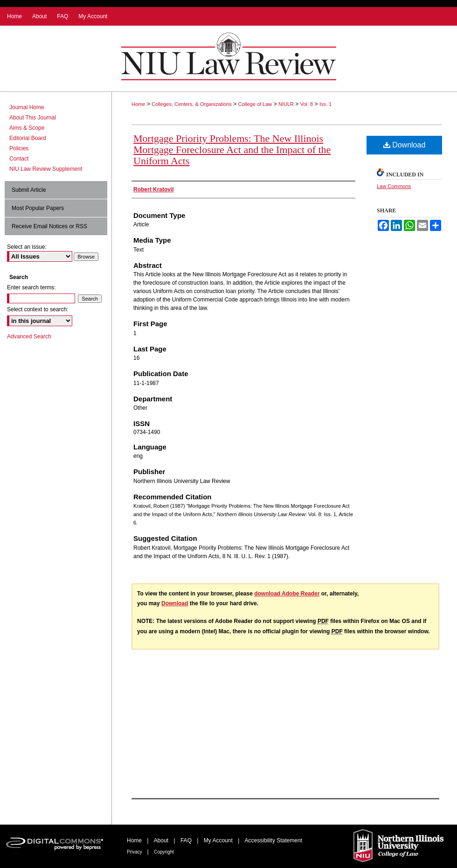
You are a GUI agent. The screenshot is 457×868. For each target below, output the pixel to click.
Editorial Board (28, 138)
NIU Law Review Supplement (46, 169)
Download (405, 145)
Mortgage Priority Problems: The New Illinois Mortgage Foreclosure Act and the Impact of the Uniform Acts (232, 150)
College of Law (255, 104)
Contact (19, 159)
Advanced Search (29, 336)
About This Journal (33, 118)
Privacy (135, 852)
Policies (19, 148)
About (162, 840)
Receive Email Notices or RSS (49, 226)
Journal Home (27, 107)
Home (138, 104)
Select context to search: (38, 309)
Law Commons (394, 186)
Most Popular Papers (38, 208)
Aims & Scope (27, 128)
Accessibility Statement (274, 840)
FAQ (187, 840)
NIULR (286, 104)
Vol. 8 (307, 104)
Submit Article (29, 190)
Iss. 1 (325, 104)
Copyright (164, 852)
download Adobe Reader (287, 594)
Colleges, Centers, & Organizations (192, 104)
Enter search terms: (31, 287)
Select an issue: (27, 247)
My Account (219, 840)
